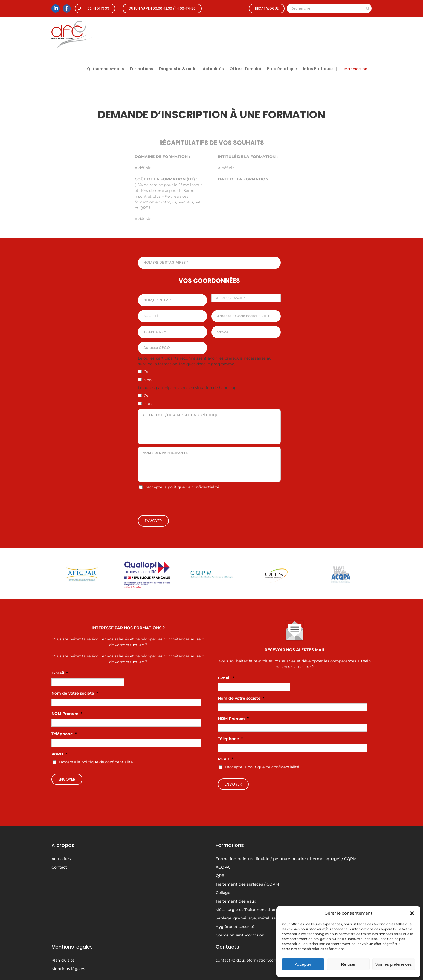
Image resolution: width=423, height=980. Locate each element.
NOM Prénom (67, 714)
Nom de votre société (75, 693)
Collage (223, 893)
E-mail (60, 673)
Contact (59, 867)
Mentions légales (68, 969)
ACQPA (223, 867)
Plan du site (63, 960)
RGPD (59, 754)
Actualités (61, 859)
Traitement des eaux (236, 901)
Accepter (303, 964)
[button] (412, 913)
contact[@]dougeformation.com (247, 960)
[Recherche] (368, 8)
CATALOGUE (266, 8)
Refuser (348, 964)
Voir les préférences (394, 964)
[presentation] (209, 503)
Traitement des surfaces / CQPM (247, 884)
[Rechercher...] (325, 8)
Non (148, 380)
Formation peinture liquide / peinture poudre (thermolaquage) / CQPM (286, 859)
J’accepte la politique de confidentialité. (182, 487)
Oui (147, 372)
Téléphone (64, 734)
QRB (220, 876)
